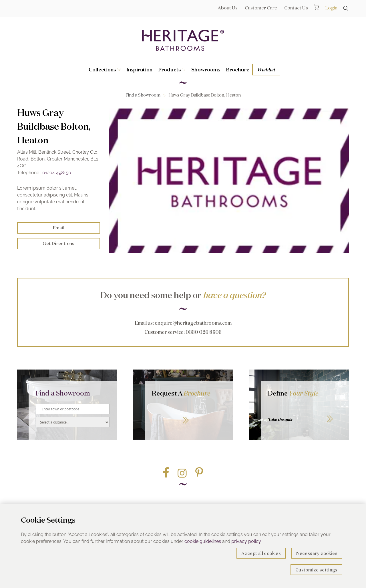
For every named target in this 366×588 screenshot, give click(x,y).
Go (189, 414)
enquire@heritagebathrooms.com (193, 323)
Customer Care (261, 8)
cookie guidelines (203, 541)
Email (59, 228)
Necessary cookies (317, 553)
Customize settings (316, 570)
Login (331, 8)
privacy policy (246, 541)
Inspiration (139, 69)
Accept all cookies (261, 553)
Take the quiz (280, 420)
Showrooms (206, 69)
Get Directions (59, 243)
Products (172, 69)
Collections (105, 69)
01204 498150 (57, 173)
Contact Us (296, 8)
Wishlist (266, 69)
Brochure (238, 69)
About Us (228, 8)
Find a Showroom (143, 95)
